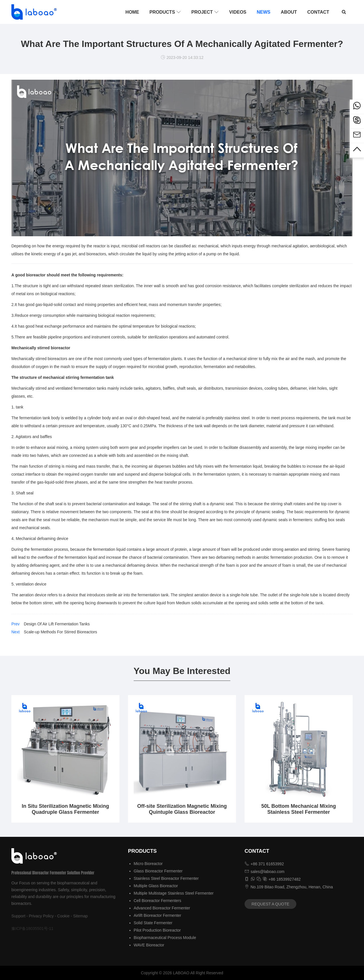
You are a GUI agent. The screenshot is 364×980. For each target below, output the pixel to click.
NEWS (264, 12)
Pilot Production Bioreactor (157, 930)
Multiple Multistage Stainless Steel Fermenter (174, 893)
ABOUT (289, 12)
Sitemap (80, 916)
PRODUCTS (165, 12)
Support (18, 916)
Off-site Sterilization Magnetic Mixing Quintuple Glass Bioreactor (182, 809)
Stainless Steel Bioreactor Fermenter (166, 878)
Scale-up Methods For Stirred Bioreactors (61, 632)
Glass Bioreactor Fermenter (158, 871)
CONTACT (318, 12)
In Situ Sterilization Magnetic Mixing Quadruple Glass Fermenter (65, 809)
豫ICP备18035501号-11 (32, 928)
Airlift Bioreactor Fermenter (157, 915)
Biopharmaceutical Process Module (165, 938)
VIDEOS (238, 12)
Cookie (63, 916)
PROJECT (205, 12)
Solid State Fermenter (153, 923)
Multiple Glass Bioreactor (156, 886)
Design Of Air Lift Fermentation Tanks (57, 624)
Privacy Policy (41, 916)
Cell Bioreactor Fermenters (157, 901)
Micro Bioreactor (148, 864)
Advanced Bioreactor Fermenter (162, 908)
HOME (132, 12)
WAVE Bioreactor (149, 945)
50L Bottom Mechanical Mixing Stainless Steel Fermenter (299, 809)
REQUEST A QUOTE (271, 904)
